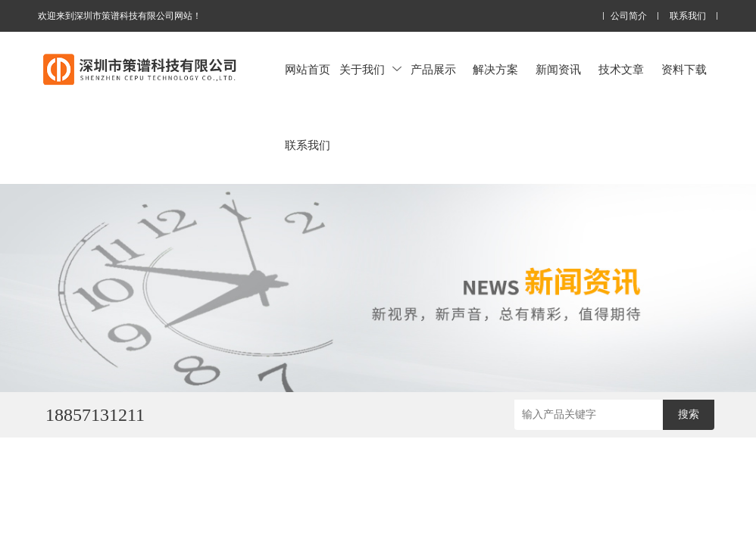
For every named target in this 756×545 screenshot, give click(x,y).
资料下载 (684, 69)
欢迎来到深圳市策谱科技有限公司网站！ (120, 16)
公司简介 (629, 16)
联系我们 (688, 16)
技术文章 (621, 69)
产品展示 (433, 69)
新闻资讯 (558, 69)
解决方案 (495, 69)
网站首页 (308, 69)
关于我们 (370, 69)
